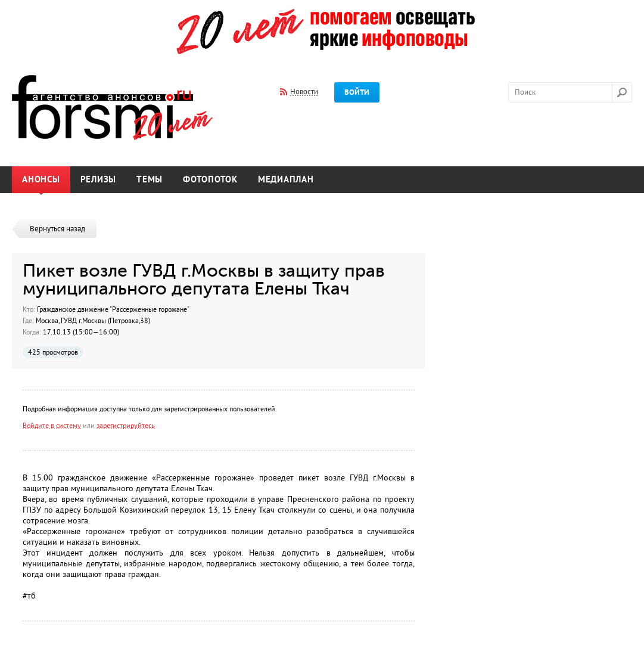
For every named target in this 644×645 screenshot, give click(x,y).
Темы (150, 180)
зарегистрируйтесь (126, 426)
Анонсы (41, 180)
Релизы (99, 180)
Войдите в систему (52, 426)
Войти (357, 92)
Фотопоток (210, 180)
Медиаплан (286, 180)
